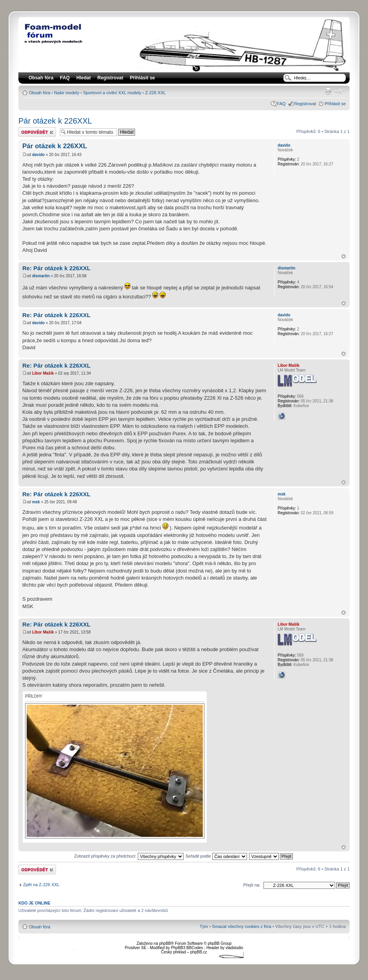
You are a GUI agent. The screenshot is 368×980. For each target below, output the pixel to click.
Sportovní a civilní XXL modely (112, 93)
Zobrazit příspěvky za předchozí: (129, 856)
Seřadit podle (216, 856)
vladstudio (234, 948)
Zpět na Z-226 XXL (41, 885)
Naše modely (67, 93)
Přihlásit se (335, 104)
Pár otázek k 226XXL (55, 121)
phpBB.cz (199, 952)
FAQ (281, 104)
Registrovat (110, 78)
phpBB (165, 943)
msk (36, 502)
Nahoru (344, 256)
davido (38, 155)
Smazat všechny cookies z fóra (242, 926)
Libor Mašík (43, 373)
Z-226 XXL (156, 93)
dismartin (41, 276)
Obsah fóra (40, 93)
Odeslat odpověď (37, 132)
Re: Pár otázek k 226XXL (56, 268)
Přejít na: (252, 885)
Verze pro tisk (328, 91)
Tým (204, 926)
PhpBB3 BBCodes (187, 948)
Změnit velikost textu (340, 91)
